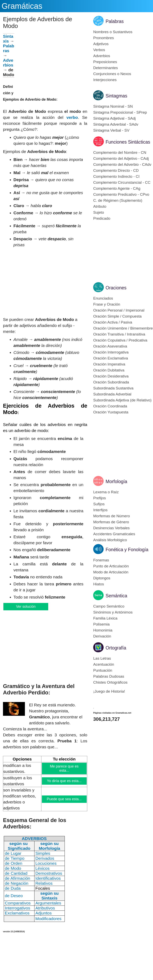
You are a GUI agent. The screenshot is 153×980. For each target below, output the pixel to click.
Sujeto (99, 212)
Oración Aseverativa (110, 346)
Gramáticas (22, 6)
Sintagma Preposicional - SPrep (120, 112)
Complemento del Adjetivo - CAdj (121, 158)
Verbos (99, 50)
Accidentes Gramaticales (114, 534)
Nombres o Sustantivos (113, 32)
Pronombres (104, 38)
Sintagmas (116, 96)
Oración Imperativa (109, 364)
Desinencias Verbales (111, 528)
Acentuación (104, 664)
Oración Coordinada (110, 406)
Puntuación (103, 670)
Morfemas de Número (112, 516)
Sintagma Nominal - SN (113, 106)
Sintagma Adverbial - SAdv (116, 124)
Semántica (116, 596)
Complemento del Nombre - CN (120, 152)
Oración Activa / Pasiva (113, 322)
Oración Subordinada (111, 382)
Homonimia (103, 630)
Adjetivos (101, 44)
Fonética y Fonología (127, 550)
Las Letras (102, 658)
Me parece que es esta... (64, 768)
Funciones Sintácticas (128, 142)
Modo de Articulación (111, 572)
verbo (72, 117)
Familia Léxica (105, 618)
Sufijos (99, 504)
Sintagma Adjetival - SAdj (114, 118)
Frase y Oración (107, 304)
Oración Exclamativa (111, 358)
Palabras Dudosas (109, 676)
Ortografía (116, 648)
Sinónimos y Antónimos (113, 612)
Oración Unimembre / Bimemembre (123, 328)
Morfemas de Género (111, 522)
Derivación (102, 636)
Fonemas (101, 560)
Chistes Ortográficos (110, 682)
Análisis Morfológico (110, 540)
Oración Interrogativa (111, 352)
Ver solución (26, 607)
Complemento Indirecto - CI (116, 176)
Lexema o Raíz (106, 492)
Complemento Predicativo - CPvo (121, 194)
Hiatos (99, 584)
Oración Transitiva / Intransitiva (119, 334)
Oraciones (116, 288)
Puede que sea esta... (64, 799)
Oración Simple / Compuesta (117, 316)
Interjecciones (105, 80)
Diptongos (102, 578)
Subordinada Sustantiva (113, 388)
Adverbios (8, 63)
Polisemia (101, 624)
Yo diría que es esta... (64, 781)
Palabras (9, 48)
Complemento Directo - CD (116, 170)
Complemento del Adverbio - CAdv (122, 164)
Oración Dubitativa (109, 370)
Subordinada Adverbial (112, 394)
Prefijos (100, 498)
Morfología (116, 482)
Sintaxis (8, 39)
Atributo (100, 206)
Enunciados (103, 298)
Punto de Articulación (111, 566)
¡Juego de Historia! (109, 691)
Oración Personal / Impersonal (119, 310)
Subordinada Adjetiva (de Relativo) (122, 400)
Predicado (102, 218)
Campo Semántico (109, 606)
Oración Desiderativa (111, 376)
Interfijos (100, 510)
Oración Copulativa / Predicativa (120, 340)
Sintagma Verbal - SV (111, 130)
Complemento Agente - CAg (117, 188)
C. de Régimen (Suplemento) (118, 200)
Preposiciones (105, 62)
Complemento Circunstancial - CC (122, 182)
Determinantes (106, 68)
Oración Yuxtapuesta (111, 412)
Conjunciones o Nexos (112, 74)
